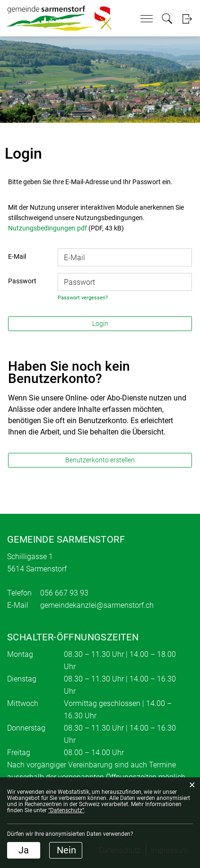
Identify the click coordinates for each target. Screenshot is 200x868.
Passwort (22, 281)
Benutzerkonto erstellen (100, 460)
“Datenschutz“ (66, 810)
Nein (66, 850)
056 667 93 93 (64, 593)
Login (187, 19)
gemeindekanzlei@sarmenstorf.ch (97, 605)
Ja (24, 850)
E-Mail (17, 256)
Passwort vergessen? (83, 298)
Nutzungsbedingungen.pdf (48, 228)
